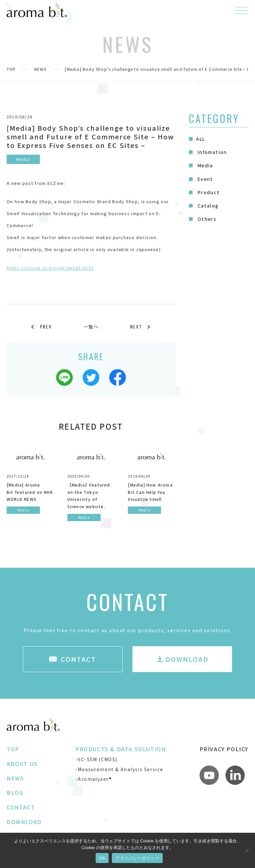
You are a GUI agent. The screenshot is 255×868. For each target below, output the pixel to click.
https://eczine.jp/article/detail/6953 (50, 268)
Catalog (207, 206)
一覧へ (91, 327)
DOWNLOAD (24, 822)
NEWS (41, 69)
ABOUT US (22, 764)
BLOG (15, 793)
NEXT (136, 326)
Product (208, 192)
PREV (46, 326)
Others (206, 219)
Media (204, 165)
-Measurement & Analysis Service (119, 769)
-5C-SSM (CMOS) (96, 759)
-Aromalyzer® (94, 779)
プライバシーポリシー (137, 858)
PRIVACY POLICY (224, 749)
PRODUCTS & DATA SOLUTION (121, 749)
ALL (200, 139)
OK (102, 858)
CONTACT (21, 807)
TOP (11, 69)
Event (204, 179)
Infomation (211, 152)
